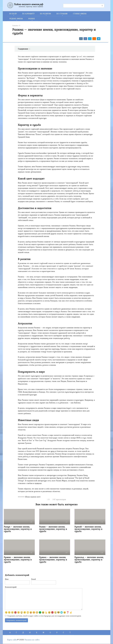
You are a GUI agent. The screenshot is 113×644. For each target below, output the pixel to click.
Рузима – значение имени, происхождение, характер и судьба (53, 560)
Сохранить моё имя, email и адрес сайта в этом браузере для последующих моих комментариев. (44, 616)
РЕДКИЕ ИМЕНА (16, 19)
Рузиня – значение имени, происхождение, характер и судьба (18, 560)
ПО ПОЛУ (13, 14)
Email (33, 579)
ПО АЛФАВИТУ (28, 14)
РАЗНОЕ (32, 19)
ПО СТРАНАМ (62, 14)
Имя (7, 579)
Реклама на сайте (32, 640)
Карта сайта (12, 640)
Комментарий (11, 587)
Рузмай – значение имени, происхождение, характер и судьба (88, 529)
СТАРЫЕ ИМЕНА (80, 14)
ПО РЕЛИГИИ (46, 14)
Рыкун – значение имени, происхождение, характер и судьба (18, 529)
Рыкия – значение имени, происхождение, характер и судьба (53, 529)
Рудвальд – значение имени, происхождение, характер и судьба (89, 560)
